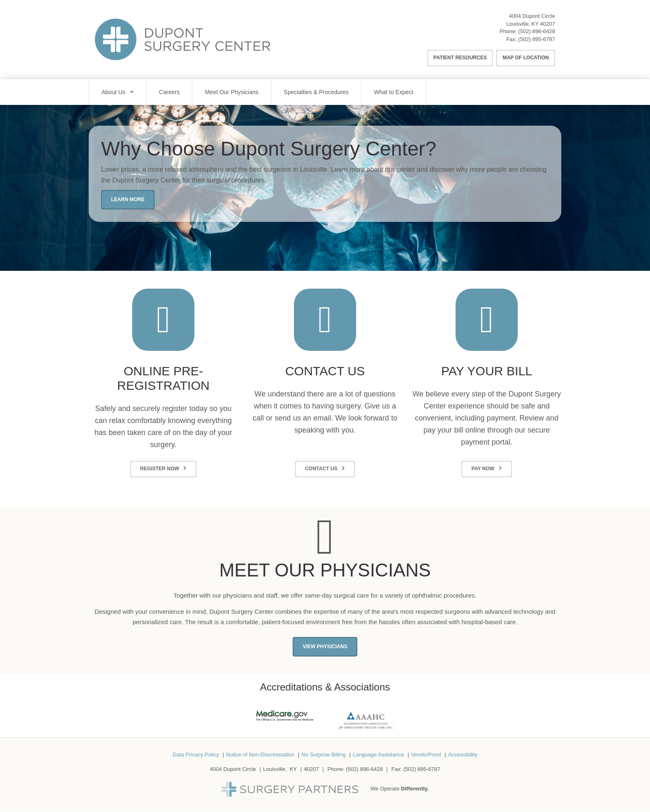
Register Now (160, 469)
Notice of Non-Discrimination (260, 755)
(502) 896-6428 (537, 31)
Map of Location (526, 58)
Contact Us (321, 469)
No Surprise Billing (324, 755)
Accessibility (463, 755)
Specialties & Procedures (316, 92)
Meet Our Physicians (232, 92)
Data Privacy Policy (196, 755)
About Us (114, 92)
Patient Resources (460, 58)
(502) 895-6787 (537, 39)
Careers (170, 92)
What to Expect (394, 92)
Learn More (128, 199)
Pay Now (483, 469)
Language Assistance (378, 755)
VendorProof (426, 755)
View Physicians (325, 647)
